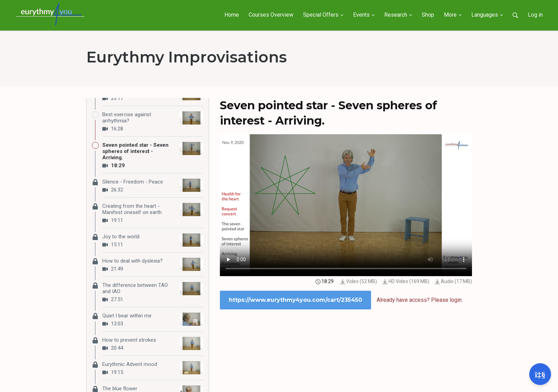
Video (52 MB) (359, 281)
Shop (428, 15)
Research (398, 15)
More (453, 15)
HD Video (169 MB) (406, 281)
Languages (487, 15)
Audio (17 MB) (453, 281)
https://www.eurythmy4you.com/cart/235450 (295, 300)
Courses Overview (271, 15)
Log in (535, 15)
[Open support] (540, 374)
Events (364, 15)
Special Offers (323, 15)
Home (232, 15)
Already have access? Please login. (420, 300)
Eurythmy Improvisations (187, 57)
